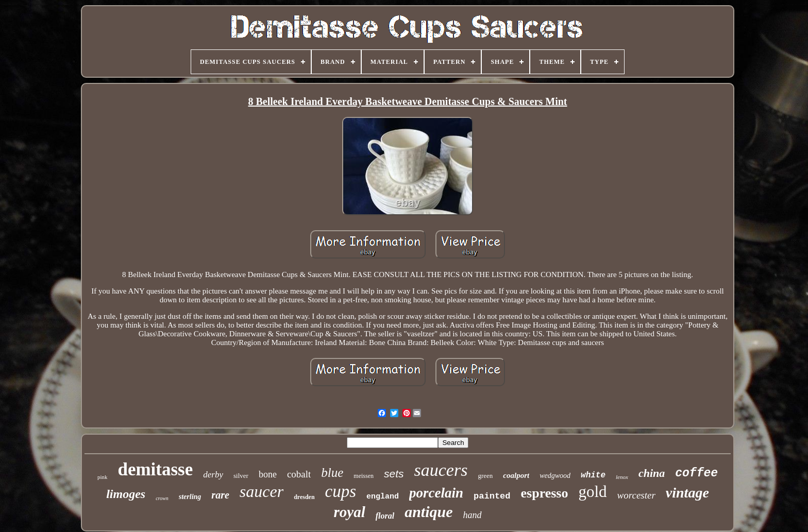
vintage (687, 493)
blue (332, 473)
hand (473, 515)
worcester (636, 495)
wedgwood (555, 476)
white (593, 475)
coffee (696, 473)
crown (162, 498)
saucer (262, 491)
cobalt (299, 474)
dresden (304, 497)
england (383, 497)
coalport (516, 475)
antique (428, 512)
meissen (364, 476)
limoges (126, 494)
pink (103, 477)
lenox (622, 477)
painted (492, 496)
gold (592, 492)
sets (394, 474)
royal (349, 512)
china (652, 473)
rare (220, 495)
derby (213, 475)
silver (241, 476)
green (485, 476)
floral (385, 516)
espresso (545, 493)
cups (341, 491)
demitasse (155, 469)
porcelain (436, 493)
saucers (441, 470)
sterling (190, 497)
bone (268, 474)
